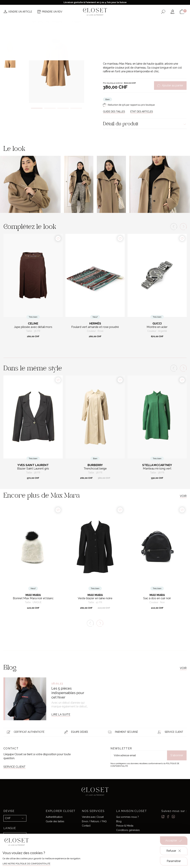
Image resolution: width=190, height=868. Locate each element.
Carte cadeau (149, 22)
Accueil (107, 37)
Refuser (174, 851)
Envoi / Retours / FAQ (94, 821)
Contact (86, 826)
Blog (119, 821)
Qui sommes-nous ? (127, 817)
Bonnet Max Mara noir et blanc (33, 598)
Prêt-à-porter (130, 37)
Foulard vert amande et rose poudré (95, 327)
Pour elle (117, 37)
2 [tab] (50, 108)
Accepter (174, 841)
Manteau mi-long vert (157, 469)
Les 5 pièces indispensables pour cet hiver (68, 693)
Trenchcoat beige (95, 469)
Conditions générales (128, 830)
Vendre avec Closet (93, 817)
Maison (132, 22)
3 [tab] (63, 108)
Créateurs (97, 22)
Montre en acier (157, 327)
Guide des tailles (55, 821)
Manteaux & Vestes (148, 37)
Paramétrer (174, 861)
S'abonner (177, 755)
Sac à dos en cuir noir (157, 598)
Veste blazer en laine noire (95, 598)
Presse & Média (125, 826)
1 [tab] (37, 108)
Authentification (54, 817)
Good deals (116, 22)
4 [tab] (76, 108)
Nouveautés (41, 22)
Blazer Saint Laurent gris (33, 469)
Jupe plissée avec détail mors (33, 327)
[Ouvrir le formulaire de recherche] (163, 12)
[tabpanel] (57, 64)
